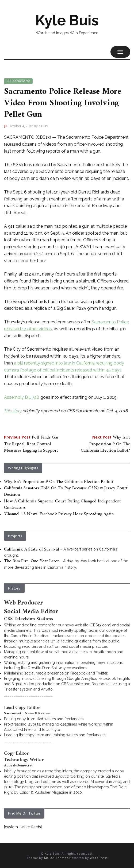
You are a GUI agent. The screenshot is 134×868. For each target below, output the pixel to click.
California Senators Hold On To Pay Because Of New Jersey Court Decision (66, 491)
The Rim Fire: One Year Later (31, 561)
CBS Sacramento (18, 81)
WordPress (99, 858)
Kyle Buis (67, 20)
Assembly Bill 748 (22, 397)
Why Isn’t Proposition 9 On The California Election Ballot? (105, 444)
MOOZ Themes (56, 858)
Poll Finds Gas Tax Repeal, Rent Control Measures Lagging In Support (31, 444)
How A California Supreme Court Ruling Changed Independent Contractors (62, 505)
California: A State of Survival (32, 549)
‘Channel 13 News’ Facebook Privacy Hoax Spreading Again (59, 514)
